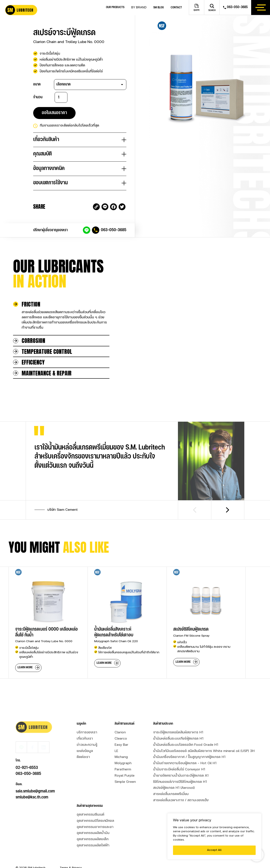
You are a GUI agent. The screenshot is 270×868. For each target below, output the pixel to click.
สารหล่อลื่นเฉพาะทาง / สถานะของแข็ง (181, 788)
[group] (48, 610)
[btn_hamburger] (261, 7)
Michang (121, 745)
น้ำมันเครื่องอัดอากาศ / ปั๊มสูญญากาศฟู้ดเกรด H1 (189, 745)
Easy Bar (121, 733)
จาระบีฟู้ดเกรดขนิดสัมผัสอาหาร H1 (178, 720)
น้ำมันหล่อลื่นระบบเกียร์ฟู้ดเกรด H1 (178, 727)
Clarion (120, 720)
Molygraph (123, 751)
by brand (139, 7)
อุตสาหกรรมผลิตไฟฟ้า (93, 833)
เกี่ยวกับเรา (85, 727)
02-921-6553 (27, 744)
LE (116, 739)
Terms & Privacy (71, 856)
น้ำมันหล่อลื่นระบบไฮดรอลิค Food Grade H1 (186, 733)
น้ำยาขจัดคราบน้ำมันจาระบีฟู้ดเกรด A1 (181, 763)
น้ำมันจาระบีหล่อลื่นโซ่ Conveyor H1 (179, 757)
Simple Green (125, 770)
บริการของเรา (87, 720)
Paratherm (123, 757)
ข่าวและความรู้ (87, 733)
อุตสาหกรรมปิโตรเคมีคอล (95, 809)
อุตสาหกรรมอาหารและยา (95, 815)
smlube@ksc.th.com (32, 774)
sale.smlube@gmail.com (35, 768)
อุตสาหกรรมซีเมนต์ (90, 802)
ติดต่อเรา (83, 745)
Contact (176, 8)
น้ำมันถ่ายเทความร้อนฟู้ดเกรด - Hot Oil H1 (185, 751)
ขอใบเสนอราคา (54, 113)
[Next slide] (228, 498)
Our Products (115, 7)
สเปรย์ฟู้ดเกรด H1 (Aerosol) (174, 776)
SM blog (159, 8)
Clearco (121, 727)
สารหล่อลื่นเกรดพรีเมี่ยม (171, 782)
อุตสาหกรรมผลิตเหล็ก (93, 827)
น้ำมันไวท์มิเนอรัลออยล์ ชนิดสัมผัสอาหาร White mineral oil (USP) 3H (204, 739)
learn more (25, 655)
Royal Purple (125, 763)
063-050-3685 (114, 230)
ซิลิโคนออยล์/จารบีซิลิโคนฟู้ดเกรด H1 (180, 770)
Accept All (214, 850)
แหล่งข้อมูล (85, 739)
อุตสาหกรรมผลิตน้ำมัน (93, 821)
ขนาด (37, 84)
